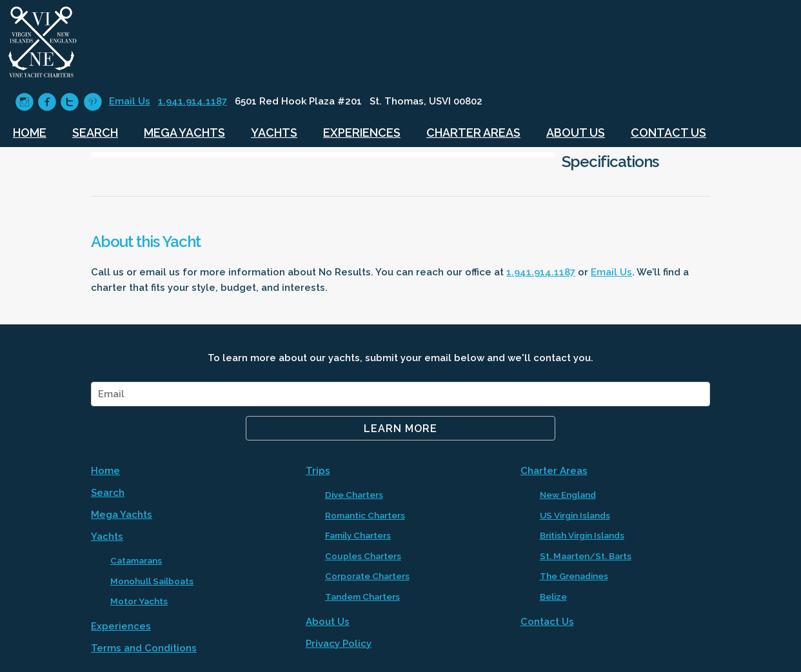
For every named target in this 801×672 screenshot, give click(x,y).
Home (30, 133)
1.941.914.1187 (193, 101)
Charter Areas (473, 133)
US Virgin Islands (575, 515)
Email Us (130, 101)
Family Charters (358, 535)
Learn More (400, 429)
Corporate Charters (367, 576)
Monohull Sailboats (152, 581)
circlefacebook (47, 102)
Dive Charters (354, 495)
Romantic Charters (365, 515)
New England (568, 495)
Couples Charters (363, 556)
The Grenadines (574, 576)
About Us (576, 133)
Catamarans (136, 560)
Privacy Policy (339, 644)
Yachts (274, 133)
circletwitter (69, 102)
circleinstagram (24, 102)
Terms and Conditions (144, 648)
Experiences (362, 133)
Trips (318, 471)
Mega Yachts (184, 133)
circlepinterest (93, 102)
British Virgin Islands (582, 535)
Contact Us (668, 133)
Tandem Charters (362, 597)
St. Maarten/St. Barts (586, 556)
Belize (553, 597)
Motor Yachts (139, 601)
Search (95, 133)
